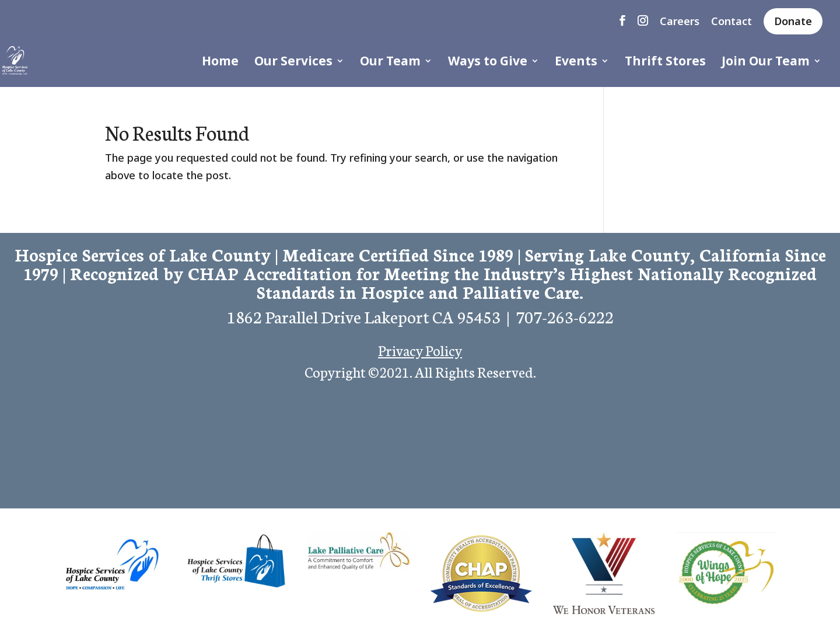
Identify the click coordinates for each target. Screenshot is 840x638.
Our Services (293, 63)
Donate (793, 21)
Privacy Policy (420, 350)
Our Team (390, 63)
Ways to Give (488, 63)
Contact (731, 22)
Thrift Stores (665, 63)
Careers (680, 22)
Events (576, 63)
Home (220, 63)
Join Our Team (766, 63)
